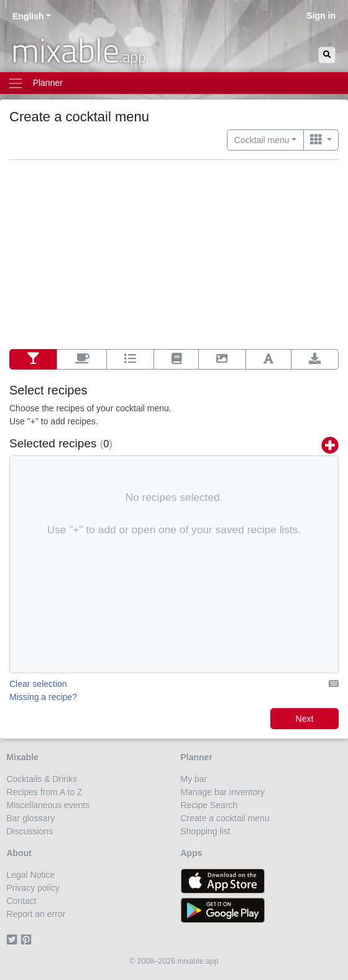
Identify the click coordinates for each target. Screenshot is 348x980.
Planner (197, 757)
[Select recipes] (33, 360)
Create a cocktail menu (225, 818)
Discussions (30, 831)
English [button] (28, 16)
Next (305, 719)
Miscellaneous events (48, 805)
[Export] (315, 360)
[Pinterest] (28, 940)
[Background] (222, 360)
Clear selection (38, 684)
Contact (22, 901)
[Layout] (176, 360)
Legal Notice (31, 875)
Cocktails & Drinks (42, 779)
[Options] (130, 360)
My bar (194, 779)
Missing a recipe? (43, 697)
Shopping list (206, 831)
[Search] (327, 55)
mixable (79, 50)
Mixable (23, 757)
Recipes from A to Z (45, 792)
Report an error (36, 914)
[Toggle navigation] (174, 83)
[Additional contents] (82, 360)
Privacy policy (34, 888)
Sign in (321, 16)
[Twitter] (14, 940)
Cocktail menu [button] (262, 140)
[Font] (268, 360)
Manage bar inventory (223, 792)
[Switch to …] (321, 140)
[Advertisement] (174, 256)
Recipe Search (209, 805)
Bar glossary (31, 818)
